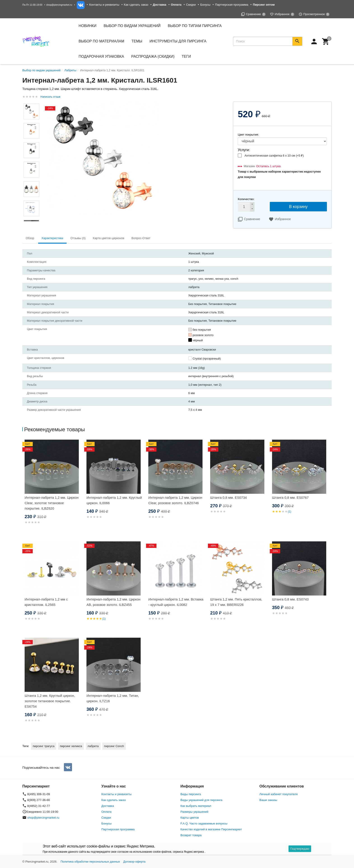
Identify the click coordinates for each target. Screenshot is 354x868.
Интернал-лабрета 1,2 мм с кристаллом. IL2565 (46, 602)
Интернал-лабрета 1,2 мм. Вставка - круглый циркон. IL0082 (176, 602)
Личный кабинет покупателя (278, 794)
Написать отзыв (50, 97)
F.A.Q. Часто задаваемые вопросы (204, 823)
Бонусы (205, 5)
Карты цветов (190, 818)
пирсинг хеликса (71, 746)
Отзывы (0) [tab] (78, 238)
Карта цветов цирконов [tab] (108, 238)
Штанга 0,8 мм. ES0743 (290, 599)
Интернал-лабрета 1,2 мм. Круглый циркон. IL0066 (114, 500)
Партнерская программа (232, 5)
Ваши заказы (268, 800)
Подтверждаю (300, 849)
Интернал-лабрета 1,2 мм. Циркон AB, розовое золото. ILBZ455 (113, 602)
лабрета (93, 746)
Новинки (87, 26)
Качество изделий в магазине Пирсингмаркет (211, 829)
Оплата (106, 812)
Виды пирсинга (191, 794)
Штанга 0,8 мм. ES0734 (228, 497)
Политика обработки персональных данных (90, 862)
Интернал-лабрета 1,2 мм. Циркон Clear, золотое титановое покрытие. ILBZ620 (52, 503)
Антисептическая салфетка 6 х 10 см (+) (274, 156)
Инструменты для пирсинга (178, 41)
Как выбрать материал (196, 806)
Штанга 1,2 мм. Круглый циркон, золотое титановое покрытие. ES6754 (50, 701)
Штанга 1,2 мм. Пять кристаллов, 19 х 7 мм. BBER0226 (236, 602)
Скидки (191, 5)
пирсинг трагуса (44, 746)
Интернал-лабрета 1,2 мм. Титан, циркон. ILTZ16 (113, 698)
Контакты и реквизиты (104, 5)
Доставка (108, 806)
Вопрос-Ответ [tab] (141, 238)
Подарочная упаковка (101, 57)
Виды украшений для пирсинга (201, 800)
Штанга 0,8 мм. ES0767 (290, 497)
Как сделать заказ (136, 5)
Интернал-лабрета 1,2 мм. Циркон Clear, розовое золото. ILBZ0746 (175, 500)
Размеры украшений (194, 812)
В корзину (298, 207)
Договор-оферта (134, 862)
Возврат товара (191, 835)
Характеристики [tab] (52, 238)
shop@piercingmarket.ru (59, 5)
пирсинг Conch (114, 746)
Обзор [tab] (30, 238)
